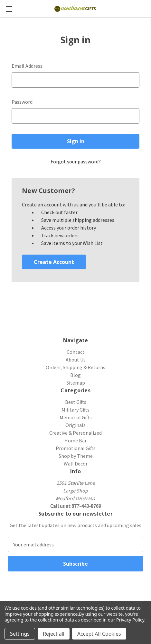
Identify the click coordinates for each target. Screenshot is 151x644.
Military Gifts (75, 410)
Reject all (54, 634)
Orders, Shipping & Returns (75, 367)
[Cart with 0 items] (147, 8)
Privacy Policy (130, 620)
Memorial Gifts (76, 417)
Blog (75, 375)
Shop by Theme (76, 456)
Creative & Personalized (75, 433)
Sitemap (76, 383)
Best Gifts (76, 402)
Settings (20, 634)
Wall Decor (76, 464)
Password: (23, 102)
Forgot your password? (76, 161)
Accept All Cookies (99, 634)
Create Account (54, 262)
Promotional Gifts (76, 448)
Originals (75, 425)
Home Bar (75, 440)
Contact (76, 352)
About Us (76, 360)
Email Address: (28, 66)
